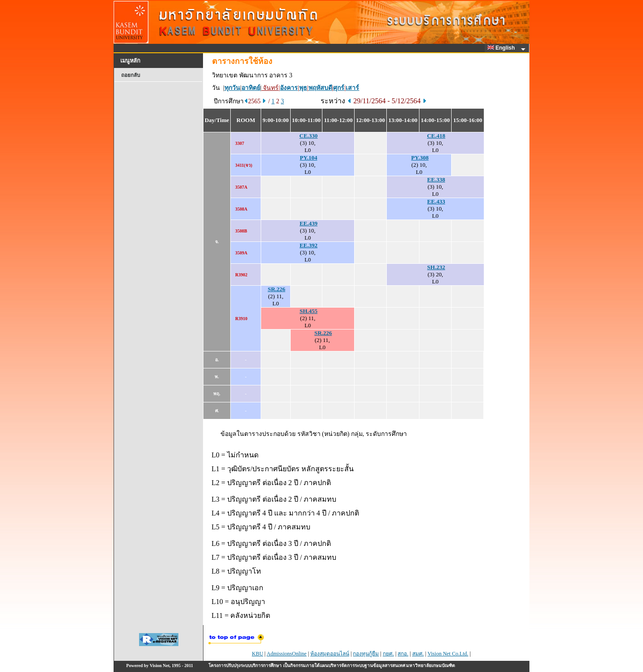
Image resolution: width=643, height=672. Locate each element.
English (503, 48)
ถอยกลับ (131, 75)
